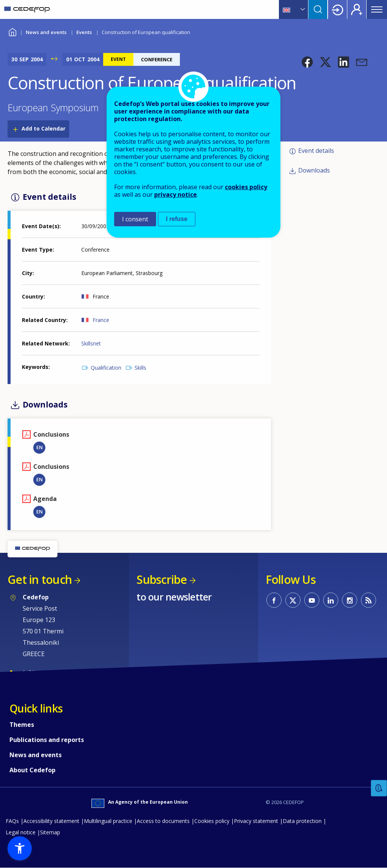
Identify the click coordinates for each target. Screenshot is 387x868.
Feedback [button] (379, 788)
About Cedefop (33, 770)
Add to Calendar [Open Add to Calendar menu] (43, 128)
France (101, 320)
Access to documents (163, 821)
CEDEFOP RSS (368, 600)
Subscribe (162, 579)
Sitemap (50, 832)
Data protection (302, 821)
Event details (316, 151)
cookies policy (246, 187)
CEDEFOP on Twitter (293, 600)
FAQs (12, 821)
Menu (377, 9)
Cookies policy (212, 821)
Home (12, 31)
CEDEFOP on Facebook (274, 600)
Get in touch (40, 579)
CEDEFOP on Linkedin (331, 600)
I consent (135, 219)
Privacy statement (256, 821)
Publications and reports (47, 740)
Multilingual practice (108, 821)
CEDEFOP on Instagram (350, 600)
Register (357, 9)
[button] (307, 62)
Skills (140, 368)
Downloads (314, 170)
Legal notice (21, 832)
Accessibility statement (51, 821)
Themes (22, 725)
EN (39, 447)
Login (337, 9)
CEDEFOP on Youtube (312, 600)
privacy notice (176, 194)
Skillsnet (91, 343)
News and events (46, 32)
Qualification (106, 368)
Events (84, 32)
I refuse (177, 219)
